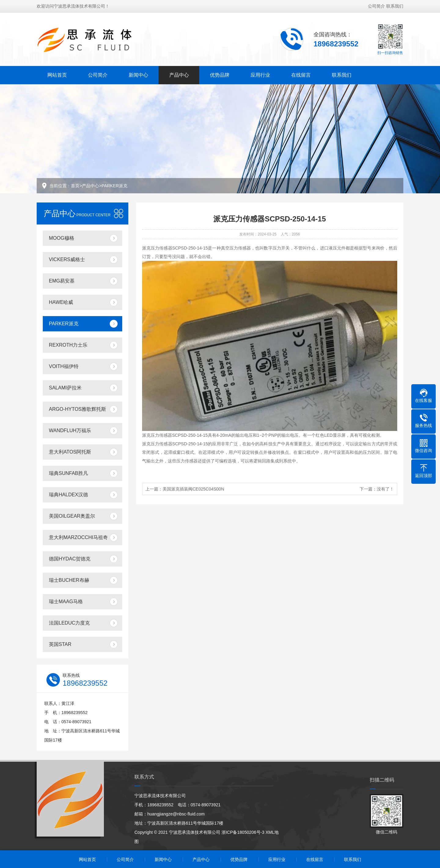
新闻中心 (138, 73)
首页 (75, 186)
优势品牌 (220, 73)
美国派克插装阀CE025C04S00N (193, 489)
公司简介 (376, 5)
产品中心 (179, 73)
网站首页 (57, 73)
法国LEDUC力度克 (69, 623)
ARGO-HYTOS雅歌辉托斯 (77, 409)
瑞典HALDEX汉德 (68, 495)
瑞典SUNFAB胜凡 (68, 473)
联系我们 (395, 5)
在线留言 (301, 73)
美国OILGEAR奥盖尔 (72, 516)
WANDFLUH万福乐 (70, 430)
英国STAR (60, 644)
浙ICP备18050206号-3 (243, 832)
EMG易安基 (62, 281)
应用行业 (260, 73)
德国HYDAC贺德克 (70, 559)
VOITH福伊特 (64, 366)
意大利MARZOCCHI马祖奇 (78, 537)
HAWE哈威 (61, 302)
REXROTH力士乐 (68, 345)
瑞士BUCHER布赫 (69, 580)
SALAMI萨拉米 (65, 388)
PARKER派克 (114, 186)
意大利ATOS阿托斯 (70, 452)
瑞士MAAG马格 (66, 602)
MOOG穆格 (62, 238)
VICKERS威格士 (67, 259)
